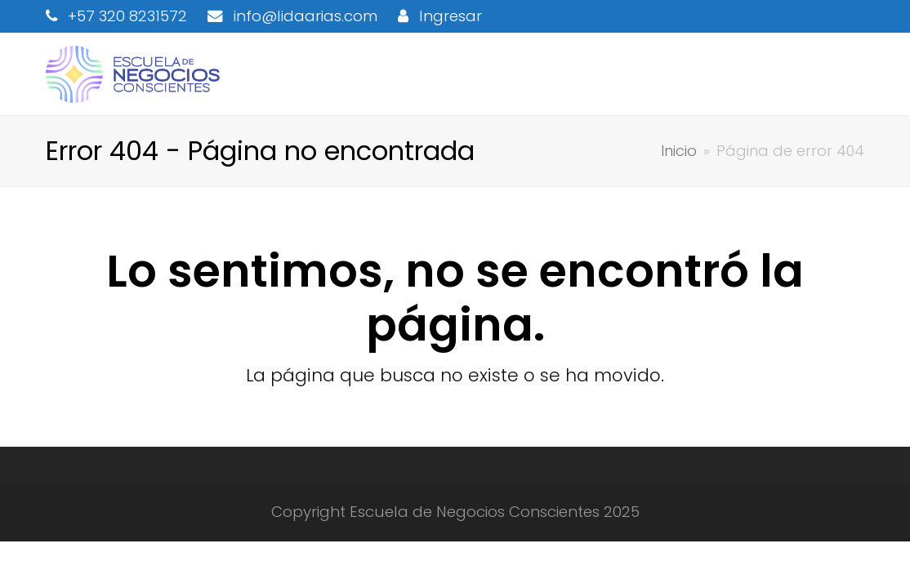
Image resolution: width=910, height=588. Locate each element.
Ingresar (451, 16)
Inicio (679, 151)
